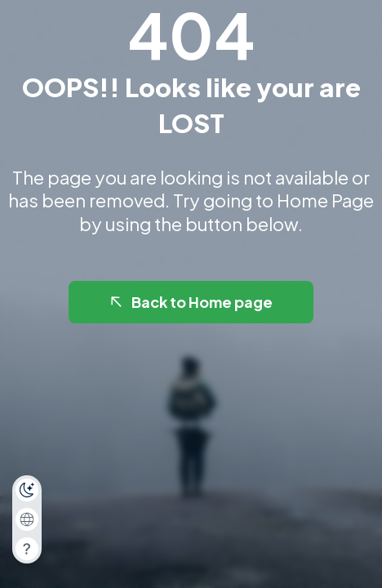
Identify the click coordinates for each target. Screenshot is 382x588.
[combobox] (27, 519)
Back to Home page (190, 302)
